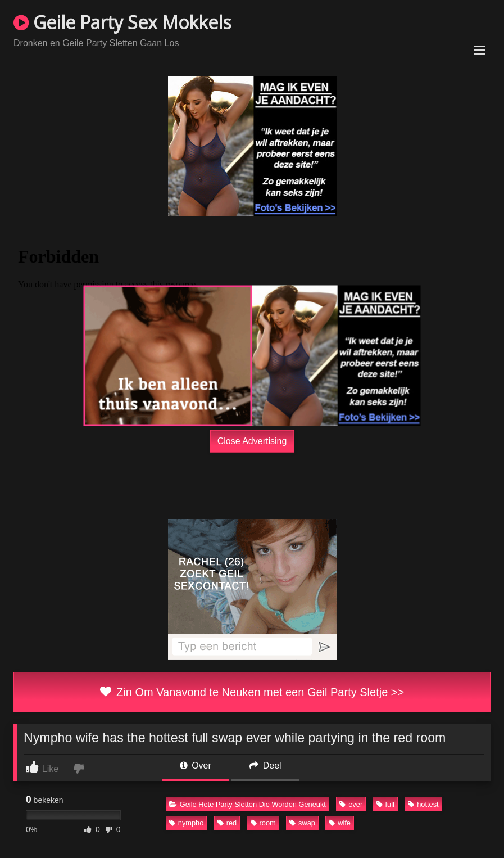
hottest (423, 804)
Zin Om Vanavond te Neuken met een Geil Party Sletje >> (252, 692)
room (263, 823)
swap (302, 823)
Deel (265, 766)
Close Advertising (252, 441)
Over (196, 766)
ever (351, 804)
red (227, 823)
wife (340, 823)
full (385, 804)
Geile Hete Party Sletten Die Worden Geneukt (248, 804)
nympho (187, 823)
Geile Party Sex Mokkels (122, 22)
